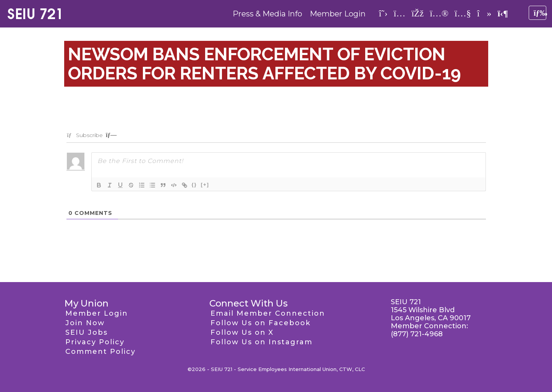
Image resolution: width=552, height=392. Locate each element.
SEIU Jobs (87, 332)
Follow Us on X (242, 332)
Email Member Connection (268, 313)
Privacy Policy (95, 342)
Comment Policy (100, 352)
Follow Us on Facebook (261, 323)
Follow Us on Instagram (261, 342)
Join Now (85, 323)
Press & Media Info (267, 14)
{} (194, 185)
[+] (205, 185)
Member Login (338, 14)
